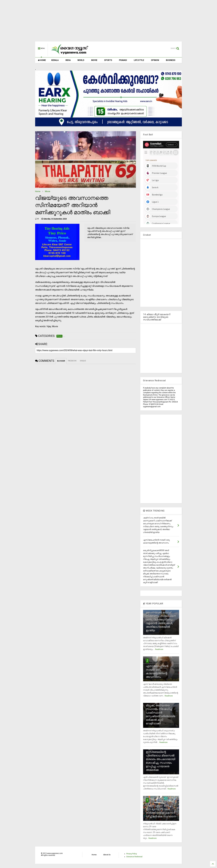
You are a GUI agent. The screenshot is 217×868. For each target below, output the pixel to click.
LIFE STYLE (139, 60)
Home (38, 191)
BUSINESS (171, 60)
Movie (48, 191)
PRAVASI (123, 60)
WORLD (81, 60)
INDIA (68, 60)
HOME (42, 60)
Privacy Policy (132, 854)
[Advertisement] (108, 22)
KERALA (55, 60)
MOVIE (94, 60)
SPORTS (108, 60)
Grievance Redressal (134, 857)
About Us (107, 855)
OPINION (155, 60)
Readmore (159, 649)
